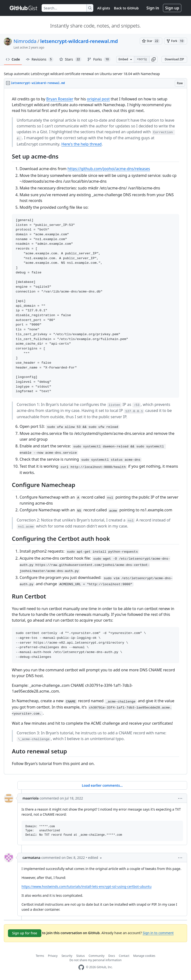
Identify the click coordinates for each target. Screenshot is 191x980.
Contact (124, 956)
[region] (95, 431)
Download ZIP (174, 59)
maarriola (31, 798)
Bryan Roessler (60, 99)
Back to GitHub (126, 8)
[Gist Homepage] (24, 8)
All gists (104, 8)
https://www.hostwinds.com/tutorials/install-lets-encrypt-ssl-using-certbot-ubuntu (87, 886)
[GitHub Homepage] (81, 967)
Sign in (153, 8)
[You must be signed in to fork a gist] (176, 41)
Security (67, 956)
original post (98, 99)
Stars (70, 59)
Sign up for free (25, 933)
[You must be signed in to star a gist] (151, 41)
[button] (154, 59)
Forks (99, 59)
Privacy (53, 956)
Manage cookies (144, 956)
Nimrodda (25, 41)
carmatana (31, 858)
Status (80, 956)
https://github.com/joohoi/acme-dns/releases (109, 169)
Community (96, 956)
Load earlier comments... (102, 785)
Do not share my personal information (95, 960)
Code (13, 59)
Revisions (40, 59)
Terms (40, 956)
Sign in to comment (158, 933)
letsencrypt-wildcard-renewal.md (79, 41)
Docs (112, 956)
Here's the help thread (82, 144)
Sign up (172, 8)
